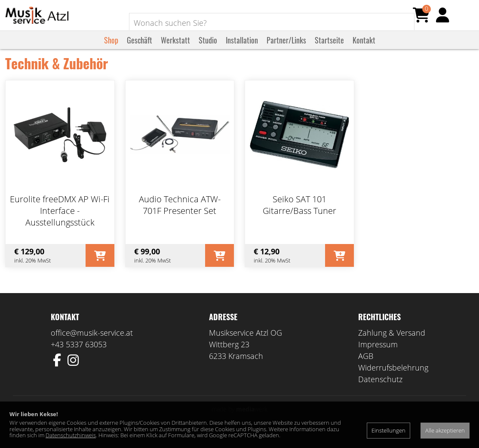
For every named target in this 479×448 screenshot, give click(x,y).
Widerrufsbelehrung (393, 380)
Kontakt (364, 49)
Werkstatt (175, 49)
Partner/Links (286, 49)
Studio (208, 49)
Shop (111, 49)
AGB (366, 368)
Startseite (329, 49)
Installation (242, 49)
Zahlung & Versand (392, 345)
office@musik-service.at (92, 345)
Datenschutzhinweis (71, 435)
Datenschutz (380, 392)
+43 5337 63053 (79, 357)
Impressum (378, 357)
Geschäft (140, 49)
